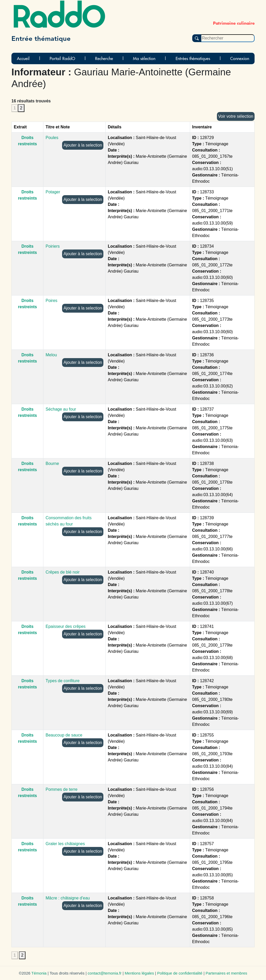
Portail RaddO (62, 58)
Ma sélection (144, 58)
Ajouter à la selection (83, 145)
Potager (53, 192)
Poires (51, 301)
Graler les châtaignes (65, 844)
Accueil (23, 58)
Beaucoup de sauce (64, 735)
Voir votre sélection (236, 116)
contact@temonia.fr (105, 973)
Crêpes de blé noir (62, 572)
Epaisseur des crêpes (65, 626)
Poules (52, 138)
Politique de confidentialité (180, 973)
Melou (51, 355)
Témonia (39, 973)
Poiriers (52, 246)
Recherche (104, 58)
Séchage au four (61, 409)
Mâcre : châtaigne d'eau (68, 898)
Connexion (240, 58)
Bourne (52, 463)
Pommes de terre (61, 789)
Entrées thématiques (193, 58)
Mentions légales (139, 973)
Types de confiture (62, 681)
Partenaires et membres (226, 973)
